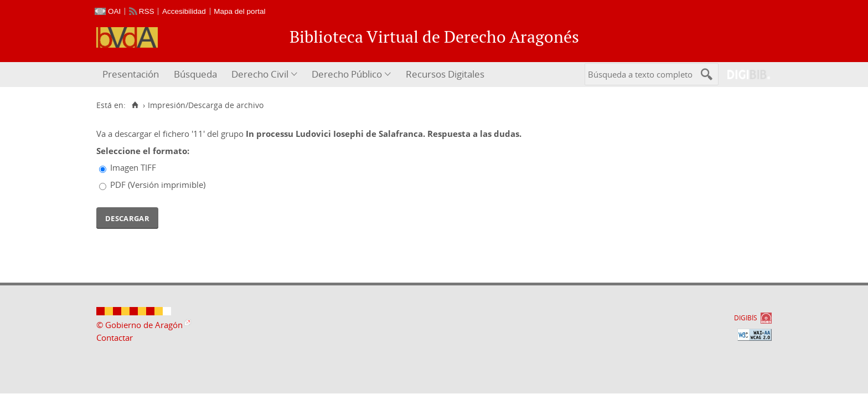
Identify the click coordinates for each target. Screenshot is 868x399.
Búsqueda (195, 74)
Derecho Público (347, 74)
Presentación (131, 74)
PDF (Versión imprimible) (158, 185)
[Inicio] (135, 105)
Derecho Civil (260, 74)
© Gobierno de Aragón (139, 325)
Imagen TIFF (133, 167)
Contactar (115, 337)
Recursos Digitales (445, 74)
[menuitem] (132, 75)
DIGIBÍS (746, 318)
